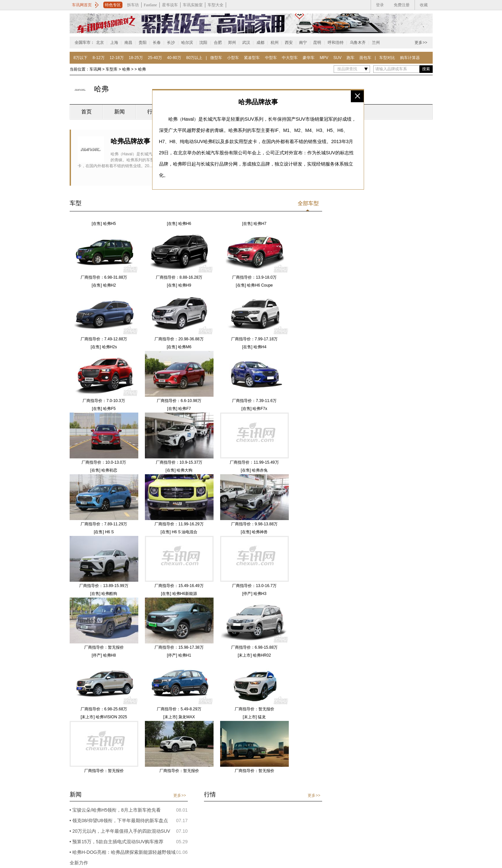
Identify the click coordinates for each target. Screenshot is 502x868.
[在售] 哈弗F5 (104, 409)
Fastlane (151, 5)
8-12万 (99, 58)
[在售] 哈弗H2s (104, 347)
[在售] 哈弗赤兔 (254, 470)
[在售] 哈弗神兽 (254, 532)
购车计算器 (410, 58)
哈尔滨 (187, 43)
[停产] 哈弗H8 (104, 655)
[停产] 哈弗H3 (254, 594)
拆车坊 (133, 5)
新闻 (119, 112)
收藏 (424, 5)
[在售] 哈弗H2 (104, 285)
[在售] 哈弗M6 (179, 347)
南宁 (303, 43)
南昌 (128, 43)
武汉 (246, 43)
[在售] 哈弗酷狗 (104, 594)
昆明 (317, 43)
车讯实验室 (193, 5)
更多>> (421, 43)
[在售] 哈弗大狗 (179, 470)
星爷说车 (170, 5)
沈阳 (203, 43)
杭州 (275, 43)
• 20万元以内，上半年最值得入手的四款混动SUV (120, 831)
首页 (86, 112)
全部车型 (308, 203)
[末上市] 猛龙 (254, 717)
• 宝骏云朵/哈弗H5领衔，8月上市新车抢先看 (115, 810)
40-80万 (174, 58)
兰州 (376, 43)
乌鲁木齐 (358, 43)
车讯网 (95, 69)
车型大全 (216, 5)
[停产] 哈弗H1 (179, 655)
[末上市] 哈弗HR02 (254, 655)
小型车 (233, 58)
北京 (100, 43)
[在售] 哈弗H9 (179, 285)
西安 (289, 43)
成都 (260, 43)
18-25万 (136, 58)
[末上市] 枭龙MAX (179, 717)
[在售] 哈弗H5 (104, 224)
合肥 (218, 43)
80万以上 (194, 58)
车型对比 (387, 58)
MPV (324, 58)
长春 (157, 43)
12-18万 (117, 58)
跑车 (351, 58)
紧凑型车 (252, 58)
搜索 (426, 69)
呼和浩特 (336, 43)
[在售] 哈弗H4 (254, 347)
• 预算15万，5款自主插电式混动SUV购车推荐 (117, 842)
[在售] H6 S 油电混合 (179, 532)
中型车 (271, 58)
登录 (380, 5)
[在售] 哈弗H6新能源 (179, 594)
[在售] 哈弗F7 (179, 409)
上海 (114, 43)
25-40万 (155, 58)
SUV (337, 58)
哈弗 (127, 69)
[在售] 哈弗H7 (254, 224)
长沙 (171, 43)
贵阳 (143, 43)
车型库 (112, 69)
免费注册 (402, 5)
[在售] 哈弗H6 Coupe (254, 285)
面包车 (365, 58)
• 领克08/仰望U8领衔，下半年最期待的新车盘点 (119, 821)
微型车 (216, 58)
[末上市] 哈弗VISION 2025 (104, 717)
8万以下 (81, 58)
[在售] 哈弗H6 (179, 224)
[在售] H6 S (104, 532)
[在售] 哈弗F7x (254, 409)
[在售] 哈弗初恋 (104, 470)
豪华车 (309, 58)
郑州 (232, 43)
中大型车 (290, 58)
